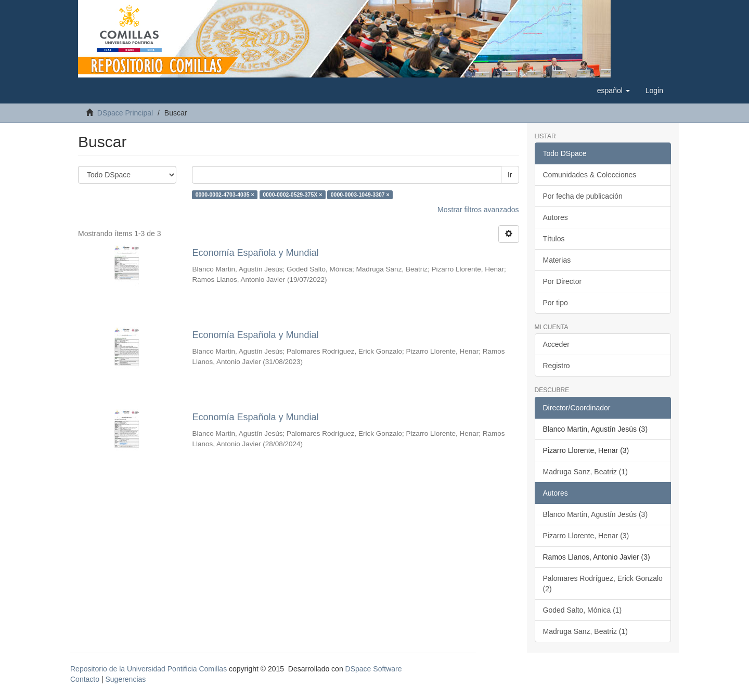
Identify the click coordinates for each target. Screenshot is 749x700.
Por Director (563, 281)
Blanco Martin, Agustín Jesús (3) (596, 514)
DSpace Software (374, 669)
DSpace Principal (125, 113)
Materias (557, 260)
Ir (510, 175)
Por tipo (556, 303)
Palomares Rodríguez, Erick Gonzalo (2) (603, 584)
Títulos (554, 239)
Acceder (556, 344)
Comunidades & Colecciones (590, 175)
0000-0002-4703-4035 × (225, 195)
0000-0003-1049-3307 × (360, 195)
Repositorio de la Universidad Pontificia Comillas (148, 669)
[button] (614, 90)
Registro (557, 366)
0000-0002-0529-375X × (292, 195)
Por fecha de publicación (583, 196)
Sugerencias (125, 679)
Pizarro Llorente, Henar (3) (586, 536)
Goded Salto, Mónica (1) (583, 610)
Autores (556, 217)
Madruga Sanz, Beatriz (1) (585, 472)
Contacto (85, 679)
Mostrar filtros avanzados (478, 210)
